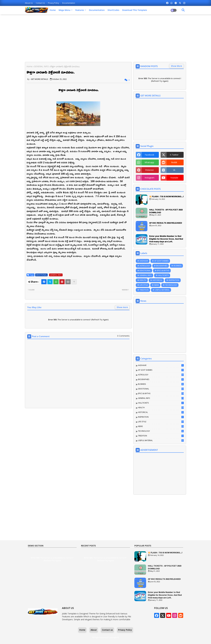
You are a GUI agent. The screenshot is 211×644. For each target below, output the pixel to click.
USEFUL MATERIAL (162, 290)
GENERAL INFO (41, 66)
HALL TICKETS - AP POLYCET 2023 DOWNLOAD (166, 211)
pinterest (149, 170)
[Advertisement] (105, 38)
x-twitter (174, 155)
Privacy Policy (54, 3)
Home (53, 10)
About (94, 630)
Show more (122, 307)
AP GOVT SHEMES (161, 261)
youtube (174, 178)
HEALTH (143, 280)
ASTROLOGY (145, 266)
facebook (149, 155)
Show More (176, 66)
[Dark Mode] (183, 10)
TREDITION (144, 290)
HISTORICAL (157, 280)
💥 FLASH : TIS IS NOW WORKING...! (166, 196)
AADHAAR (144, 261)
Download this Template (135, 10)
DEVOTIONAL (41, 275)
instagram (149, 178)
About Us (29, 3)
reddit (174, 162)
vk (174, 170)
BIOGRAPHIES (162, 266)
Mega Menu (64, 10)
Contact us (41, 3)
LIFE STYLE (144, 285)
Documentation (69, 3)
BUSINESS (178, 266)
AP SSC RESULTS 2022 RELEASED (166, 223)
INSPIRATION (174, 280)
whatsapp (149, 162)
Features (80, 10)
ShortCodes (113, 10)
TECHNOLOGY (171, 285)
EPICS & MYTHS (163, 270)
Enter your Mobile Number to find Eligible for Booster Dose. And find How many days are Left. (166, 239)
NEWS (156, 285)
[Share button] (74, 282)
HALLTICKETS (163, 275)
